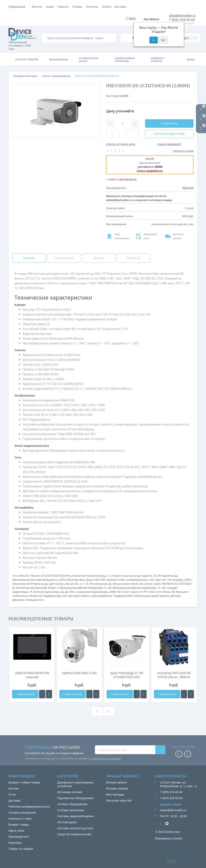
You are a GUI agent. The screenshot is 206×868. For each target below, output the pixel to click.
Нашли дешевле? (169, 144)
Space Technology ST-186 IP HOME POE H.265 (127, 675)
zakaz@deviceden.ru (182, 15)
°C (105, 588)
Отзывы (106, 7)
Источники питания (70, 792)
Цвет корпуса (57, 584)
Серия (157, 584)
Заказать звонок (170, 804)
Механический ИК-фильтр (28, 584)
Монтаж (37, 7)
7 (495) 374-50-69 (171, 792)
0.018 (62, 580)
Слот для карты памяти (76, 596)
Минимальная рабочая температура (81, 588)
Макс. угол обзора (160, 592)
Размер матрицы (96, 576)
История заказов (117, 788)
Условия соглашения (22, 813)
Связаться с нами (20, 819)
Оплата (50, 7)
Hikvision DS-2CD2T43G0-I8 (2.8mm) (51, 576)
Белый (70, 584)
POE (97, 580)
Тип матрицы (175, 580)
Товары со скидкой (21, 849)
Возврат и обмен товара (24, 782)
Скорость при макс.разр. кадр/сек (132, 576)
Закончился (25, 694)
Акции (78, 7)
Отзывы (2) (133, 258)
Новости (92, 7)
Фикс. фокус (86, 580)
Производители (19, 837)
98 (173, 592)
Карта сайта (16, 831)
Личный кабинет (117, 782)
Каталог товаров (27, 59)
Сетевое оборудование (72, 804)
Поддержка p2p (52, 596)
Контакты (121, 7)
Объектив (72, 580)
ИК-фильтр (35, 596)
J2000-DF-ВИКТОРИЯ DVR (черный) (32, 675)
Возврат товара (19, 825)
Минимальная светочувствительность (35, 580)
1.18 (86, 584)
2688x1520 (116, 592)
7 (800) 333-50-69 (182, 20)
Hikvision (24, 576)
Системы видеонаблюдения (76, 816)
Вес (77, 584)
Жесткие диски (67, 822)
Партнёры (15, 843)
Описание (29, 258)
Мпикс (52, 588)
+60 (163, 588)
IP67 (146, 592)
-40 (109, 588)
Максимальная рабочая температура (134, 588)
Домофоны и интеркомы (157, 59)
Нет (152, 580)
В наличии (79, 576)
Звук (158, 580)
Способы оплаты (64, 258)
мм (141, 584)
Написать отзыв (183, 151)
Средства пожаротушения (74, 834)
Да (176, 576)
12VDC (121, 580)
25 (155, 576)
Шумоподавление (101, 596)
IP (31, 592)
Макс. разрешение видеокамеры (89, 592)
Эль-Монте (153, 19)
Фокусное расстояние (126, 584)
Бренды (191, 59)
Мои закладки (115, 795)
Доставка (65, 7)
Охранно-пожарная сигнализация (125, 59)
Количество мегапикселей (31, 588)
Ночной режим (98, 584)
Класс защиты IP (132, 592)
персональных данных (106, 758)
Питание (112, 580)
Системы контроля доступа (89, 59)
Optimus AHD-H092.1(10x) (79, 673)
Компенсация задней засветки (151, 596)
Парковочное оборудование (76, 798)
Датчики (176, 596)
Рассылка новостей (119, 801)
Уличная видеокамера (46, 592)
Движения (19, 600)
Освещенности (35, 600)
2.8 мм (148, 584)
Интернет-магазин (25, 76)
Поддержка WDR (123, 596)
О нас (12, 795)
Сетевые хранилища (71, 810)
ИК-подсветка (165, 576)
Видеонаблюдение (58, 59)
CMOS (188, 580)
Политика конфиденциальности (29, 807)
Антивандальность (138, 580)
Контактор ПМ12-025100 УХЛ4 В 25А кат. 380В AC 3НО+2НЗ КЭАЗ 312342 (174, 675)
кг (81, 584)
